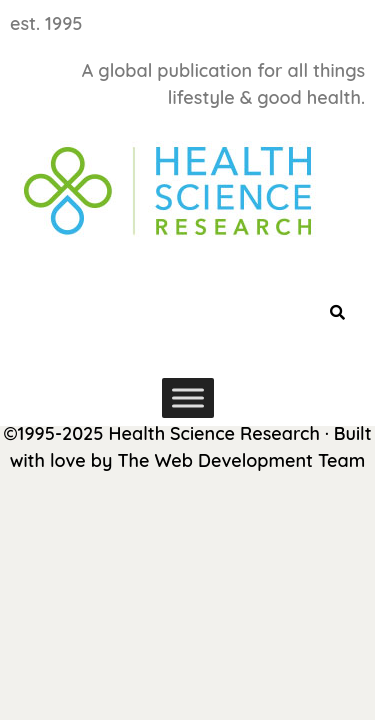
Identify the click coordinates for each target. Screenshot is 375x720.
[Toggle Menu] (188, 397)
